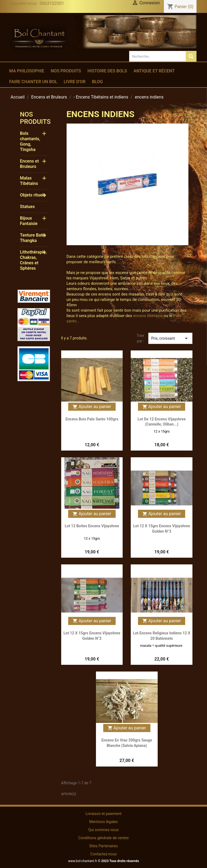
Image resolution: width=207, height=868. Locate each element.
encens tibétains (148, 316)
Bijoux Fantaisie (29, 221)
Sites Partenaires (103, 846)
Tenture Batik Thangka (33, 238)
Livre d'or (75, 82)
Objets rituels (33, 195)
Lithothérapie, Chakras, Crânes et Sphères (33, 260)
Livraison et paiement (103, 814)
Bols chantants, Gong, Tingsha (30, 141)
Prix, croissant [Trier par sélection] (170, 338)
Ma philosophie (27, 71)
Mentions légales (103, 822)
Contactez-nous (103, 854)
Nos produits (66, 71)
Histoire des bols (107, 71)
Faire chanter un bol (33, 82)
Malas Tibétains (29, 181)
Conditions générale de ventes (103, 838)
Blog (97, 82)
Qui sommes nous (104, 830)
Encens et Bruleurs (29, 164)
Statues (27, 207)
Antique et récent (154, 71)
